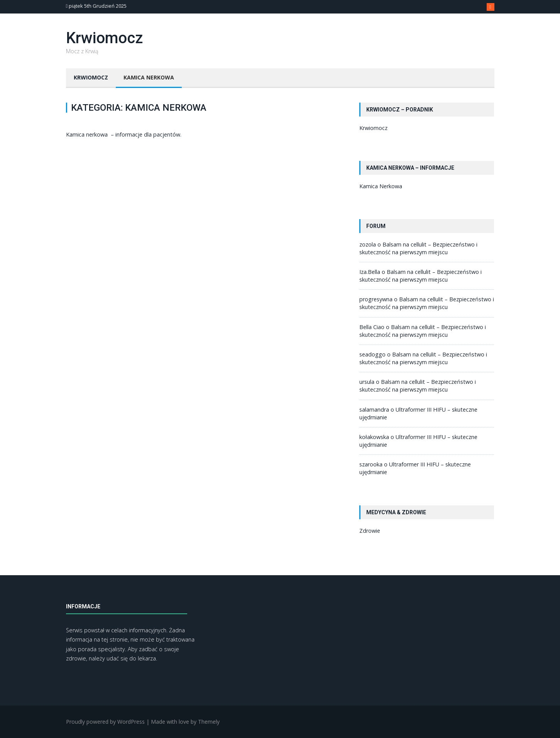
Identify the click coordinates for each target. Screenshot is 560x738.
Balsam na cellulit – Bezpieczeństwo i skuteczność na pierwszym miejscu (418, 248)
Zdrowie (370, 531)
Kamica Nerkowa (149, 77)
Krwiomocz (104, 38)
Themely (209, 722)
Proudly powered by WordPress (105, 722)
